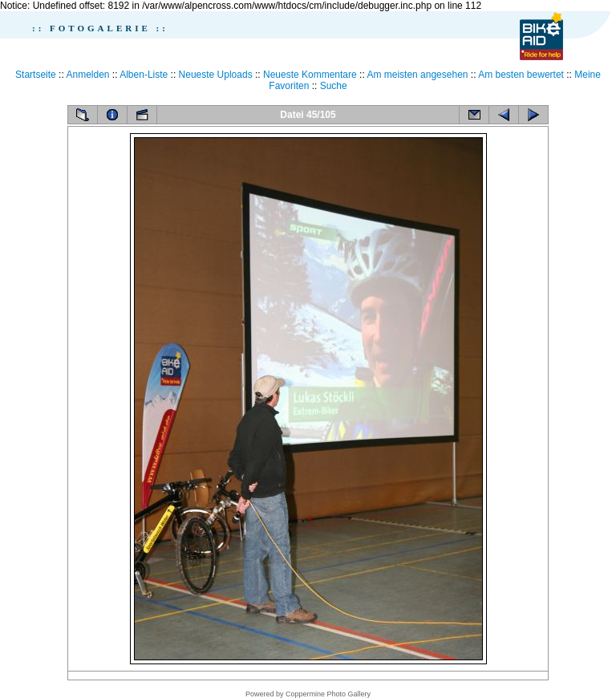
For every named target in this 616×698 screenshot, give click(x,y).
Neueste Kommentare (310, 75)
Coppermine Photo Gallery (328, 694)
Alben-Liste (144, 75)
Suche (334, 86)
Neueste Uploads (216, 75)
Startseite (36, 75)
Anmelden (87, 75)
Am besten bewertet (521, 75)
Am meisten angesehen (417, 75)
